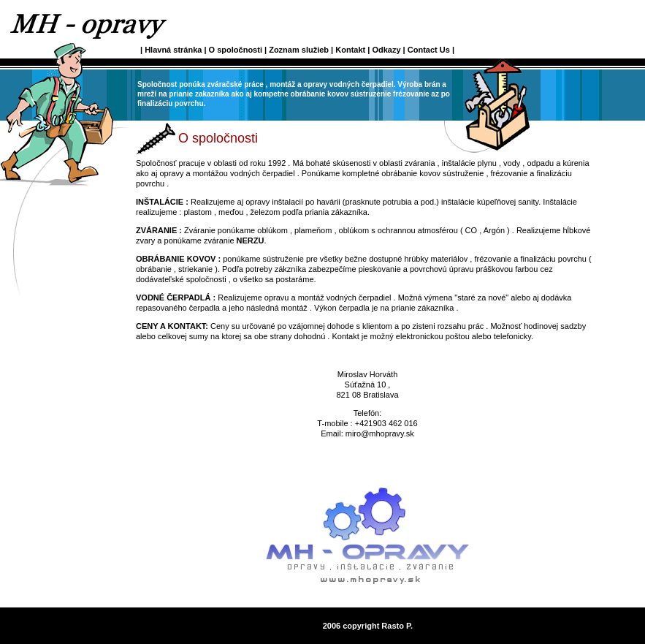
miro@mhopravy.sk (380, 433)
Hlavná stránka (174, 50)
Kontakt (350, 50)
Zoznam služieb (299, 50)
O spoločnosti (237, 50)
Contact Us (429, 50)
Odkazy (386, 50)
